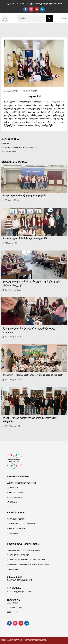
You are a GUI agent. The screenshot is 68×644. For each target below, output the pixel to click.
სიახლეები (7, 144)
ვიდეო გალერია (15, 493)
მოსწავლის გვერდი (17, 529)
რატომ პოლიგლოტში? (18, 555)
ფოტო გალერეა (15, 498)
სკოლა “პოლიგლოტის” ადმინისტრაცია (26, 560)
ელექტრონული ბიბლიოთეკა (21, 524)
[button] (64, 18)
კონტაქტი (12, 502)
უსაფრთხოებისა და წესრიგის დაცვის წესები (29, 565)
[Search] (49, 18)
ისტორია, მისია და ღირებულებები (23, 550)
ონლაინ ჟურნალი (16, 519)
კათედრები (12, 534)
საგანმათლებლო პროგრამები (21, 483)
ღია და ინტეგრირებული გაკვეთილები (20, 148)
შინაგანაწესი (14, 570)
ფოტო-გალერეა (9, 152)
